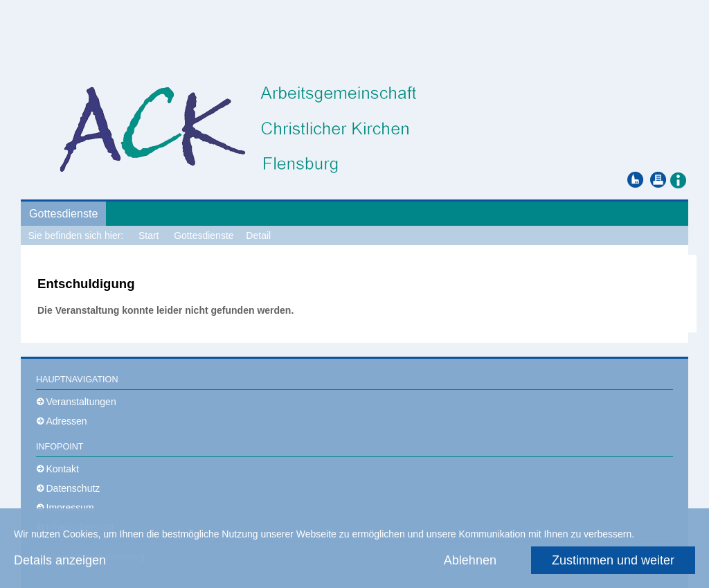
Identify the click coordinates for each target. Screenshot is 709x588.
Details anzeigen (60, 560)
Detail (258, 235)
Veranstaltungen (81, 402)
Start (149, 235)
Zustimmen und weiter (613, 560)
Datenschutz (73, 488)
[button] (678, 179)
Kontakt (63, 469)
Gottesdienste (63, 213)
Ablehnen (470, 560)
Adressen (67, 421)
